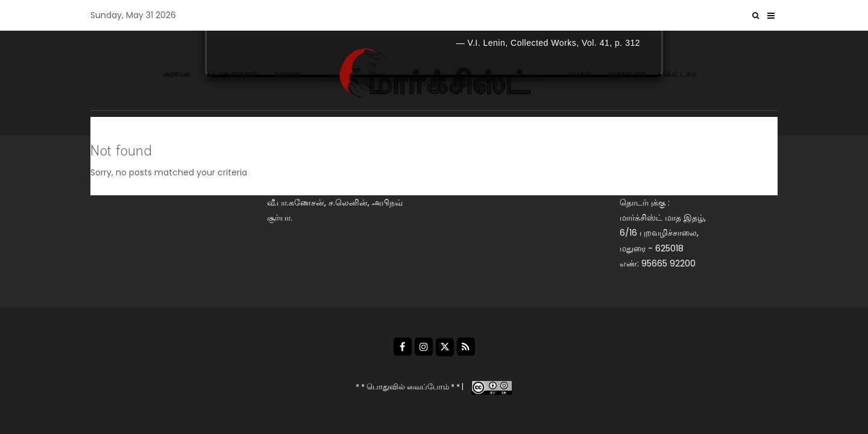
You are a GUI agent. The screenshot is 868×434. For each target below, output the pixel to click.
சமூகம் (579, 74)
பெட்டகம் (680, 74)
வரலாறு (287, 74)
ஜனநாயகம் (627, 74)
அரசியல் (177, 74)
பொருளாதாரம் (233, 74)
